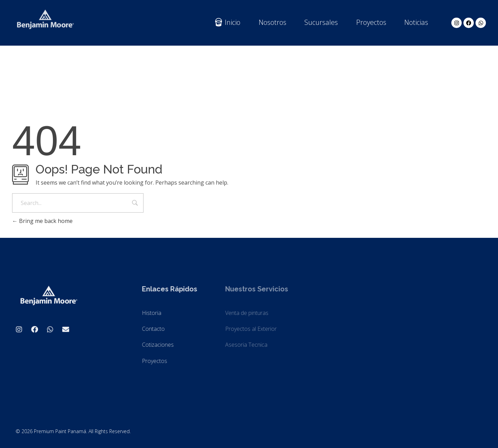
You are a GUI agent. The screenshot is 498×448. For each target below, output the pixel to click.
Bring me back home (42, 221)
